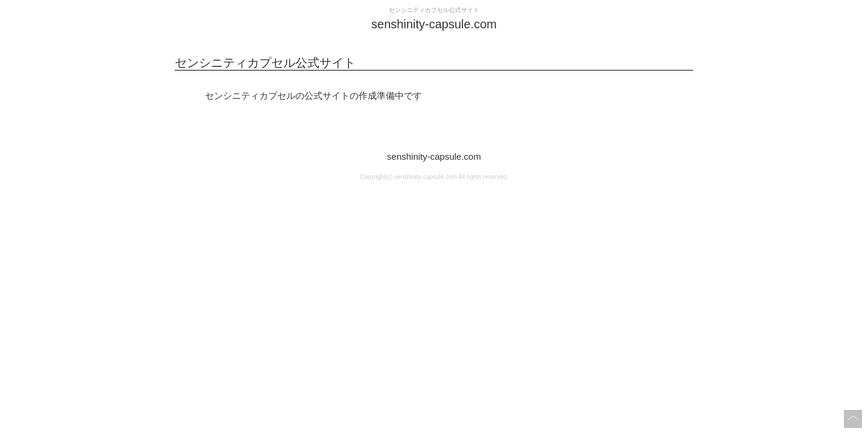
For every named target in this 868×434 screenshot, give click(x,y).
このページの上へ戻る (853, 419)
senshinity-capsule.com (434, 156)
